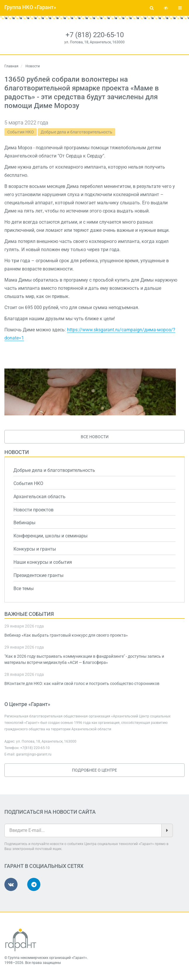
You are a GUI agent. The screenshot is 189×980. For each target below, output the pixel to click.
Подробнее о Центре (94, 770)
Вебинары (24, 523)
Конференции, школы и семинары (50, 536)
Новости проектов (33, 510)
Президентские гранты (38, 575)
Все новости (95, 437)
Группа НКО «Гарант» (30, 7)
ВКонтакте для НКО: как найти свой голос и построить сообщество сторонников (82, 683)
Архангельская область (39, 497)
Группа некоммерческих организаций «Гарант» (47, 958)
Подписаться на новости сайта (50, 812)
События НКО (21, 132)
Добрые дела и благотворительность (77, 132)
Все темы (24, 588)
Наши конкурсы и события (43, 562)
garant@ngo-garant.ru (34, 754)
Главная (11, 66)
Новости (17, 452)
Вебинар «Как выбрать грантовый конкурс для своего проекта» (66, 635)
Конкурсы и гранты (35, 549)
